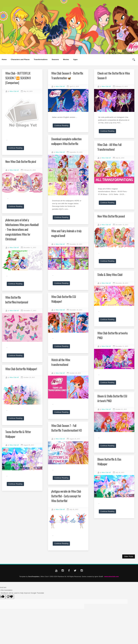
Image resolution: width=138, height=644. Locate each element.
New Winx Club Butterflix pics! (21, 162)
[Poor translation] (10, 597)
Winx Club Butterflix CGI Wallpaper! (64, 299)
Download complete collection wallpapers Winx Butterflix (66, 141)
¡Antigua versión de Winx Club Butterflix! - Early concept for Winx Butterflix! (66, 496)
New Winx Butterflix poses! (111, 216)
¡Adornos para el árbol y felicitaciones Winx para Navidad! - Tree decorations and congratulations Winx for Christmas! (22, 229)
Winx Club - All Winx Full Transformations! (109, 147)
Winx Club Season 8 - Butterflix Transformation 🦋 (67, 76)
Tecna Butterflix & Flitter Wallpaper (18, 434)
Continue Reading (15, 148)
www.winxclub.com (111, 576)
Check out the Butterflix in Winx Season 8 (114, 76)
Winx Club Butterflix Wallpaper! (21, 369)
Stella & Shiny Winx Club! (110, 275)
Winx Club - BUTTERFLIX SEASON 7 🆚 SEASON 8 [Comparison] (18, 78)
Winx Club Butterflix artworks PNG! (112, 335)
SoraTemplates (34, 576)
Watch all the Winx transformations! (61, 362)
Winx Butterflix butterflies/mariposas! (17, 300)
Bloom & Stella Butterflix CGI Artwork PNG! (112, 398)
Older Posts (129, 556)
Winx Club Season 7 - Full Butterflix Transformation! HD (67, 428)
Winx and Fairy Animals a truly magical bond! (66, 233)
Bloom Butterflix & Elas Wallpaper (109, 462)
